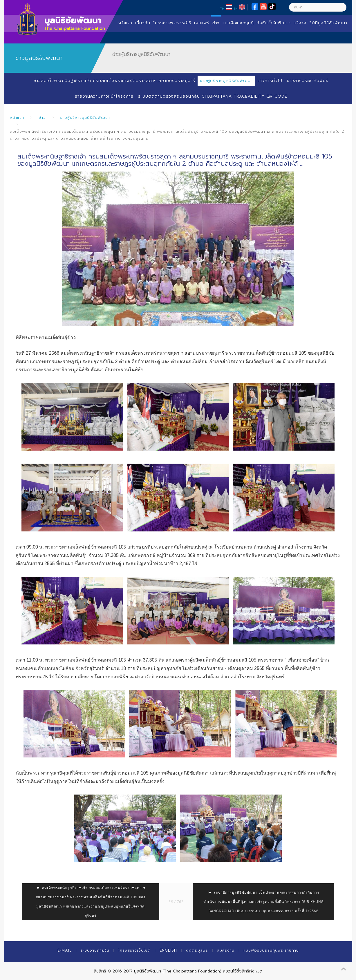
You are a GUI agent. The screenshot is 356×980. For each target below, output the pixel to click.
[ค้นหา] (318, 7)
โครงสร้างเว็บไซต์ (134, 950)
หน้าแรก (125, 23)
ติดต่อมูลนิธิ (197, 950)
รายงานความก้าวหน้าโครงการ (104, 96)
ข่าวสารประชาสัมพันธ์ (308, 81)
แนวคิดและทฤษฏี (238, 23)
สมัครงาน (226, 950)
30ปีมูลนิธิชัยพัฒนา (328, 23)
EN (236, 8)
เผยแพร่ (202, 23)
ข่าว (216, 23)
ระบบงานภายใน (95, 950)
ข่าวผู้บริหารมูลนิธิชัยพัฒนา (226, 81)
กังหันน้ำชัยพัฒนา (274, 23)
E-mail (65, 950)
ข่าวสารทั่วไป (270, 81)
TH (222, 8)
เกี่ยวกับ (143, 23)
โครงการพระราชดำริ (172, 23)
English (168, 950)
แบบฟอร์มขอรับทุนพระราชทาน (271, 950)
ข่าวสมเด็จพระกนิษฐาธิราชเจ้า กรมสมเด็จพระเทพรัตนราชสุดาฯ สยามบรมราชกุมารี (114, 81)
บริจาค (300, 23)
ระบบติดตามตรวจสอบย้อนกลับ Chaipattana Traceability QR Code (213, 96)
